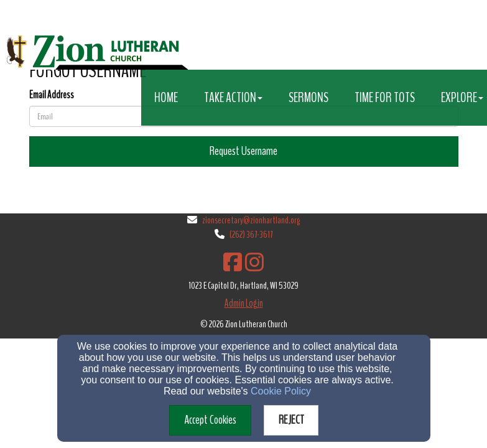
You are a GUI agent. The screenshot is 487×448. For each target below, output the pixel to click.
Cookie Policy (281, 391)
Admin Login (244, 303)
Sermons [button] (308, 98)
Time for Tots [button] (385, 98)
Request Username (243, 151)
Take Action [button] (233, 98)
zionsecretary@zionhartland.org (251, 220)
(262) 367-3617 (251, 235)
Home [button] (166, 98)
